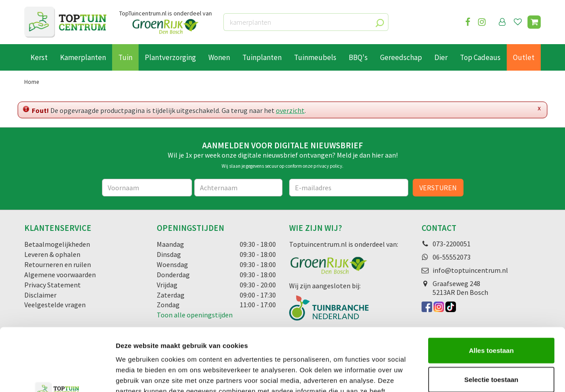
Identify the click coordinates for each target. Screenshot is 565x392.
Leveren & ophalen (52, 254)
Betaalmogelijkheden (57, 244)
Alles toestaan (491, 288)
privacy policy (328, 166)
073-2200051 (452, 244)
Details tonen (477, 375)
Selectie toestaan (492, 317)
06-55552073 (452, 257)
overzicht (290, 110)
